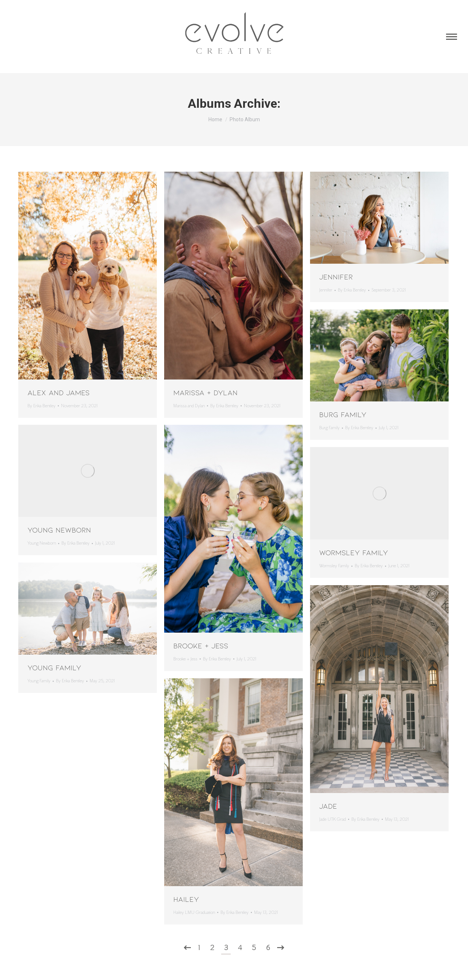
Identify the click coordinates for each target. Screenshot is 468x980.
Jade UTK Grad (333, 819)
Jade (328, 806)
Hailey (186, 899)
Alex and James (58, 392)
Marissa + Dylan (205, 392)
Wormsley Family (354, 552)
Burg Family (343, 414)
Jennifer (336, 277)
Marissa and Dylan (189, 406)
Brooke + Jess (201, 645)
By (41, 406)
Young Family (54, 667)
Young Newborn (59, 530)
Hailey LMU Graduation (194, 913)
